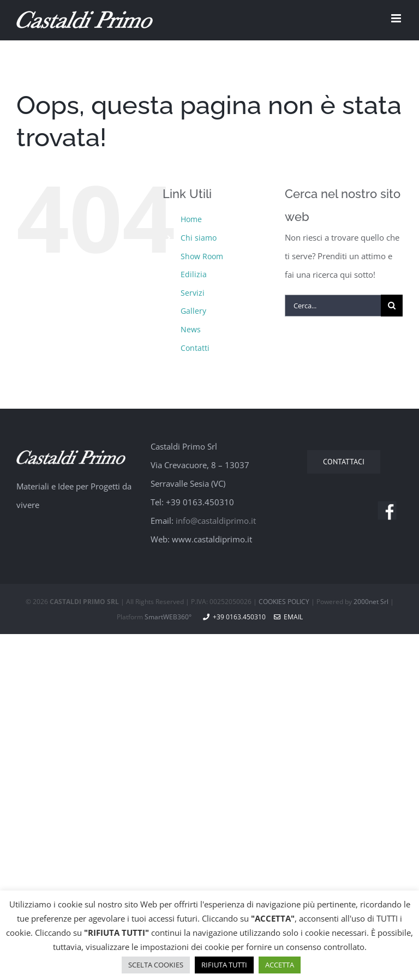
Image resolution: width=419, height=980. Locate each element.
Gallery (193, 311)
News (191, 329)
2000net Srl (371, 602)
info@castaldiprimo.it (216, 521)
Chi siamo (199, 238)
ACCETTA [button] (280, 965)
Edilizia (194, 274)
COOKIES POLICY (284, 602)
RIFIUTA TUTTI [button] (224, 965)
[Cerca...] (333, 306)
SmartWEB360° (168, 617)
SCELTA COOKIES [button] (156, 965)
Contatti (195, 348)
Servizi (193, 293)
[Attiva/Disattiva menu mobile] (397, 18)
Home (191, 219)
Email (288, 617)
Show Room (202, 256)
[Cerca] (392, 306)
